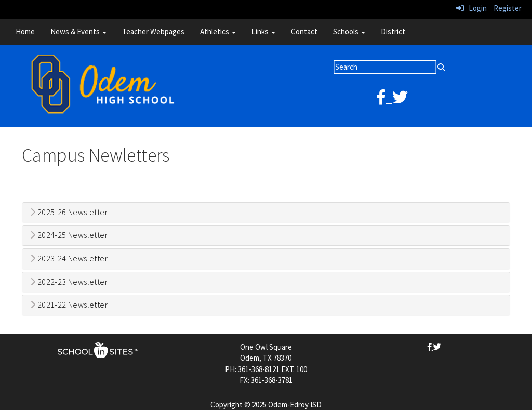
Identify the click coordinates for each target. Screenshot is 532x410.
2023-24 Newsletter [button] (69, 259)
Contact (304, 31)
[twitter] (400, 100)
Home (25, 31)
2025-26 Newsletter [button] (69, 213)
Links (263, 31)
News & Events (78, 31)
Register (508, 8)
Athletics (218, 31)
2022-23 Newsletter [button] (69, 282)
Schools (349, 31)
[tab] (266, 213)
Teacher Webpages (153, 31)
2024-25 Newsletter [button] (69, 235)
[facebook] (384, 100)
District (393, 31)
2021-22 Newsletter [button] (69, 305)
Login (471, 8)
